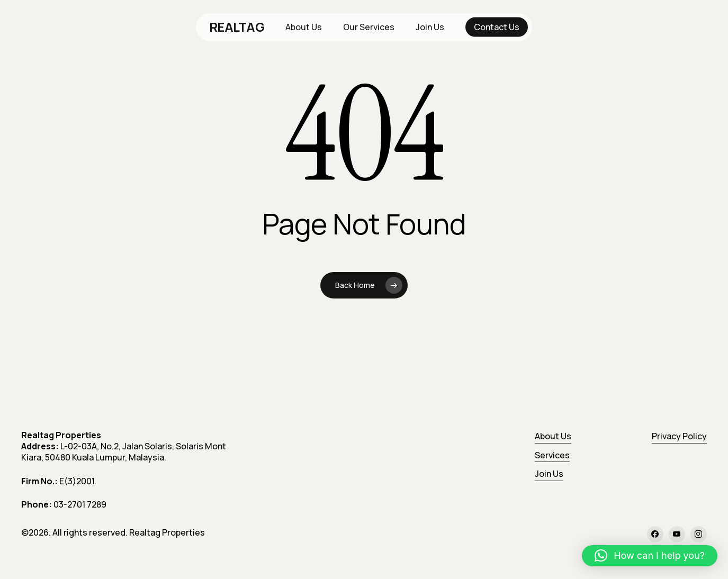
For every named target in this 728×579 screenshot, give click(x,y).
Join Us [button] (549, 474)
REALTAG (237, 27)
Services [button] (552, 455)
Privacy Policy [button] (679, 436)
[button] (650, 556)
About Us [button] (553, 436)
